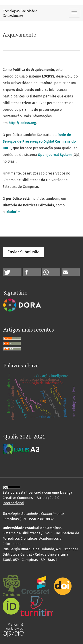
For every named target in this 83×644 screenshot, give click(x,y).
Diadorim (13, 212)
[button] (12, 272)
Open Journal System (55, 155)
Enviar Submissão (24, 252)
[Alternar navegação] (74, 13)
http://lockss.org (22, 123)
